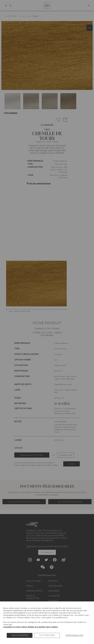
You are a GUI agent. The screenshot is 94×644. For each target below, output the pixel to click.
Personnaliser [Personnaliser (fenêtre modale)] (74, 635)
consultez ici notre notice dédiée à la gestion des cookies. (31, 627)
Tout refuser (47, 635)
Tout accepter (20, 635)
